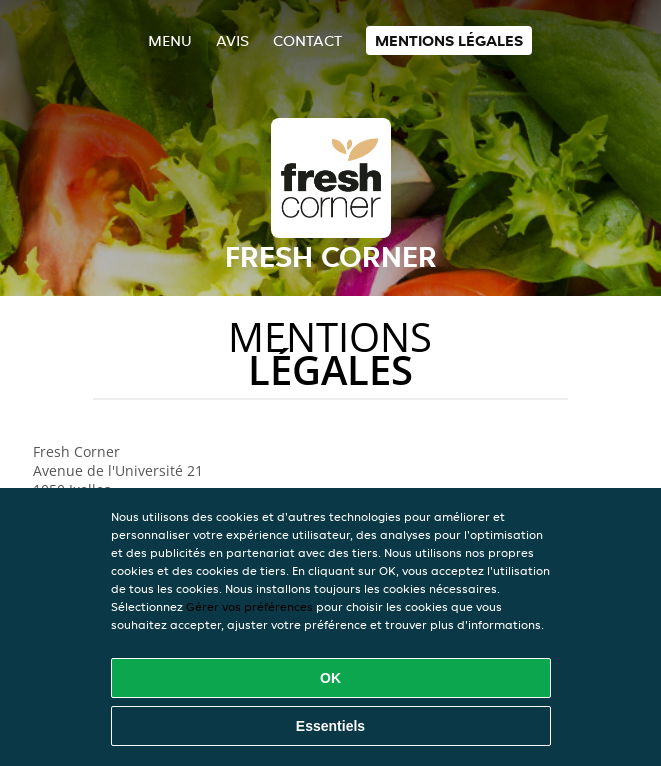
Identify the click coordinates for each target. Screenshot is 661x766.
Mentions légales (449, 40)
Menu (170, 40)
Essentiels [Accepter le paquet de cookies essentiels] (330, 726)
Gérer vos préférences (249, 606)
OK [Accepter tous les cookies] (330, 678)
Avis (232, 40)
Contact (307, 40)
